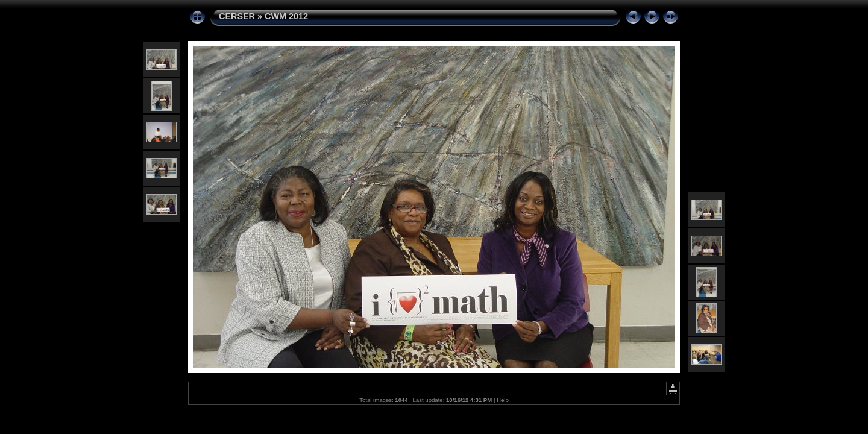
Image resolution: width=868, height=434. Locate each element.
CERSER (237, 16)
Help (503, 400)
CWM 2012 (286, 16)
